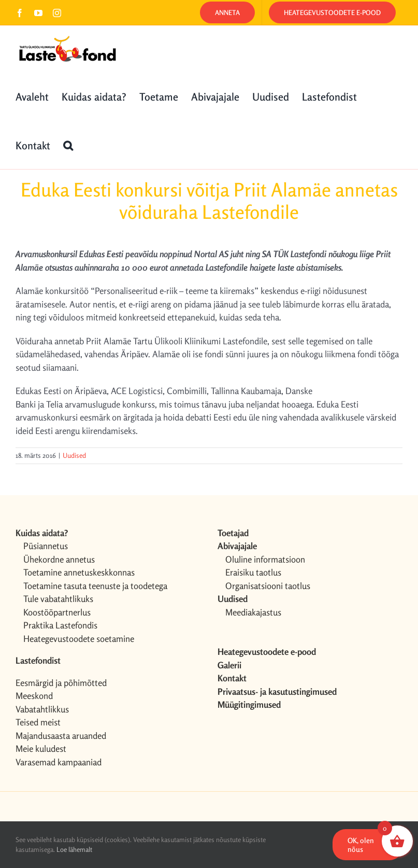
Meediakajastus (253, 612)
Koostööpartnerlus (57, 612)
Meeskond (34, 696)
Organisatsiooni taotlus (268, 586)
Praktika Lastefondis (60, 625)
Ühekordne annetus (59, 559)
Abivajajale (237, 546)
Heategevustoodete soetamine (79, 639)
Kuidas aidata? (42, 533)
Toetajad (233, 533)
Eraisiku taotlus (253, 572)
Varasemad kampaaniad (59, 762)
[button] (68, 145)
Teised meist (38, 722)
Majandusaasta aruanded (61, 736)
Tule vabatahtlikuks (58, 599)
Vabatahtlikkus (42, 709)
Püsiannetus (46, 546)
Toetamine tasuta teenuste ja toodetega (95, 586)
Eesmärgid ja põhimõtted (61, 683)
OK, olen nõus (361, 845)
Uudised (74, 455)
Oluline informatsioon (265, 559)
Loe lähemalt (74, 849)
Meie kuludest (41, 748)
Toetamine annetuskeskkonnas (79, 572)
